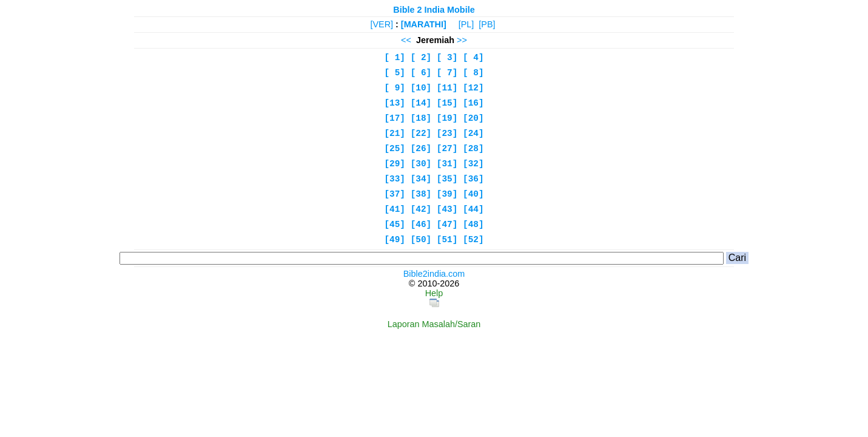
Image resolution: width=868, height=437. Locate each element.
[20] (473, 118)
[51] (447, 240)
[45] (395, 225)
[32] (473, 164)
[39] (447, 194)
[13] (395, 103)
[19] (447, 118)
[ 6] (421, 73)
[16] (473, 103)
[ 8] (473, 73)
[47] (447, 225)
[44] (473, 209)
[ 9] (395, 88)
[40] (473, 194)
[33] (395, 179)
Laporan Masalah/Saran (434, 324)
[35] (447, 179)
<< (406, 40)
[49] (395, 240)
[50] (421, 240)
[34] (421, 179)
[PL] (466, 24)
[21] (395, 134)
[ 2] (421, 58)
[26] (421, 149)
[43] (447, 209)
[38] (421, 194)
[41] (395, 209)
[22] (421, 134)
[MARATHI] (424, 24)
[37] (395, 194)
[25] (395, 149)
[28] (473, 149)
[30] (421, 164)
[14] (421, 103)
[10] (421, 88)
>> (462, 40)
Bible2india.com (434, 274)
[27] (447, 149)
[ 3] (447, 58)
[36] (473, 179)
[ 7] (447, 73)
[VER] (382, 24)
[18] (421, 118)
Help (434, 293)
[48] (473, 225)
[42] (421, 209)
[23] (447, 134)
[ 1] (395, 58)
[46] (421, 225)
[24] (473, 134)
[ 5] (395, 73)
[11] (447, 88)
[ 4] (473, 58)
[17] (395, 118)
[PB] (487, 24)
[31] (447, 164)
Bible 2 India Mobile (434, 10)
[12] (473, 88)
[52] (473, 240)
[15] (447, 103)
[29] (395, 164)
